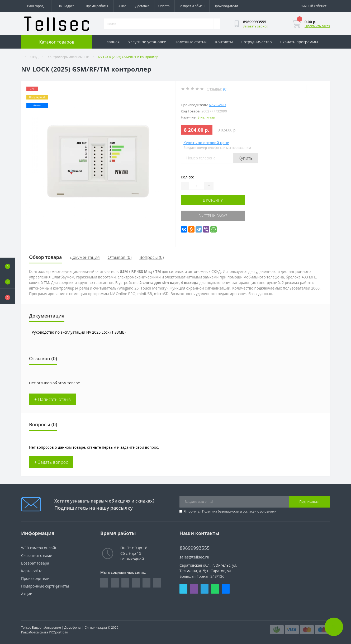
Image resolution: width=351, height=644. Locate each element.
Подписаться (309, 502)
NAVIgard (217, 105)
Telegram (205, 589)
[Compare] (324, 89)
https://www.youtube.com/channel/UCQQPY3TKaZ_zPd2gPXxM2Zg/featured (157, 583)
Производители (226, 6)
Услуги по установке (147, 42)
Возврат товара (35, 563)
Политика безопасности (221, 511)
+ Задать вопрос (51, 462)
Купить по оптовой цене (206, 143)
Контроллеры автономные (68, 57)
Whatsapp (215, 589)
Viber (194, 589)
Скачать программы (299, 42)
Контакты (224, 42)
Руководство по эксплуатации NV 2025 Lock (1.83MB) (79, 332)
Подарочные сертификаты (45, 586)
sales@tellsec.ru (194, 557)
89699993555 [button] (195, 548)
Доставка (142, 6)
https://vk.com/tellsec (136, 583)
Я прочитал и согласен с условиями (230, 511)
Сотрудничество (257, 42)
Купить (246, 158)
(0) (225, 89)
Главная (112, 42)
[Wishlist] (312, 89)
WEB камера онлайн (39, 548)
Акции (27, 594)
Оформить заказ (317, 26)
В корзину (213, 200)
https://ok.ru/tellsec (146, 583)
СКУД (34, 57)
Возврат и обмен (192, 6)
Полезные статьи (191, 42)
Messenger (226, 589)
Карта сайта (32, 571)
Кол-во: (187, 177)
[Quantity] (197, 186)
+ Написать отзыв (53, 399)
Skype (183, 589)
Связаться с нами (37, 555)
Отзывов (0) (120, 257)
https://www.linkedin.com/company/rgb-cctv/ (115, 583)
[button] (8, 296)
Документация (85, 257)
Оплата (164, 6)
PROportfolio (58, 632)
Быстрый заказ (213, 216)
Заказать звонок (255, 26)
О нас (122, 6)
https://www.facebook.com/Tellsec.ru (104, 583)
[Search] (217, 24)
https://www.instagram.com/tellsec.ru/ (125, 583)
